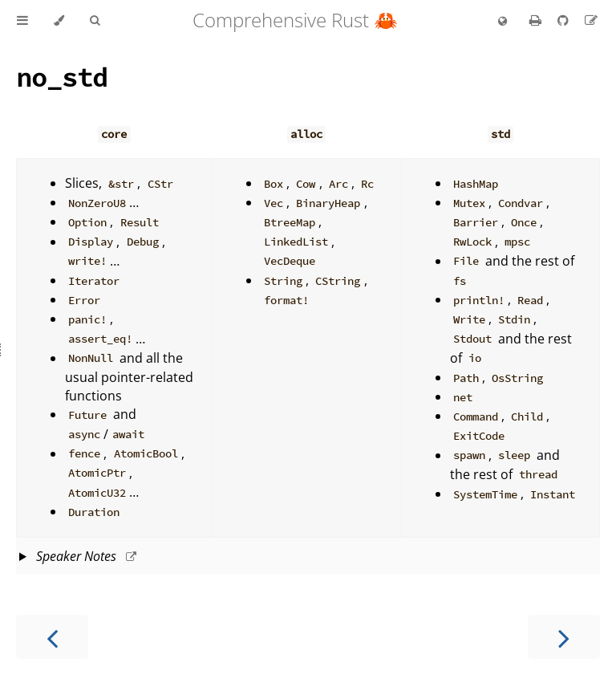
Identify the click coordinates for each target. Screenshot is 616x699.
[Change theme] (59, 21)
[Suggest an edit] (591, 20)
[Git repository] (565, 20)
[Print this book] (537, 20)
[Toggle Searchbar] (95, 21)
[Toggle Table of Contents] (22, 21)
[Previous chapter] (52, 637)
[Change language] (503, 22)
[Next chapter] (564, 637)
